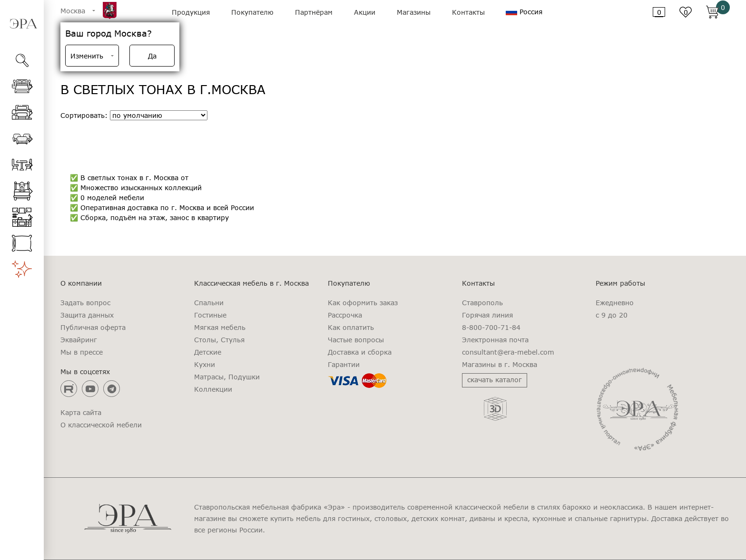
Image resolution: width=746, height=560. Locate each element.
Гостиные (210, 315)
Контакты (468, 12)
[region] (22, 317)
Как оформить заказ (363, 303)
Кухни (205, 365)
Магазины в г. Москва (500, 365)
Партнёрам (314, 12)
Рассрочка (345, 315)
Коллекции (213, 389)
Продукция (191, 12)
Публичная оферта (93, 328)
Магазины (414, 12)
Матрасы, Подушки (227, 377)
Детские (208, 352)
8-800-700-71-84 (491, 328)
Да (152, 56)
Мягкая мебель (220, 328)
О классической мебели (101, 425)
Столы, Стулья (219, 340)
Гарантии (344, 365)
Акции (365, 12)
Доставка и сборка (360, 352)
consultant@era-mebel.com (508, 352)
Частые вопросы (356, 340)
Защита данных (87, 315)
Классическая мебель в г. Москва (251, 283)
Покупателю (252, 12)
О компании (81, 283)
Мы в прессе (82, 352)
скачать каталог (495, 380)
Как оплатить (351, 328)
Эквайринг (79, 340)
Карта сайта (81, 413)
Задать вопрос (85, 303)
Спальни (209, 303)
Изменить (87, 56)
